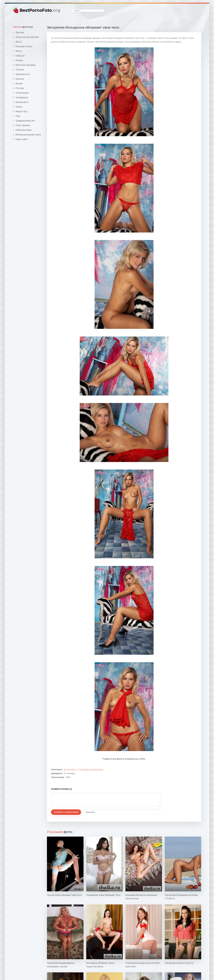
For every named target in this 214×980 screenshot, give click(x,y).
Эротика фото (70, 769)
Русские (20, 88)
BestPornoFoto (40, 10)
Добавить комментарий (66, 812)
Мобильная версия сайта (28, 135)
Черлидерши (22, 97)
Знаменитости (23, 74)
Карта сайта (22, 139)
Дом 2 (19, 42)
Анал (18, 116)
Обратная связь (24, 130)
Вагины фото (22, 102)
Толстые (20, 70)
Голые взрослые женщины (91, 769)
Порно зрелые (23, 125)
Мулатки (20, 79)
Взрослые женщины (26, 65)
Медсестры (21, 111)
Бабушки (20, 56)
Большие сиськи (24, 46)
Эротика (20, 32)
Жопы (19, 51)
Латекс (19, 107)
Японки (19, 84)
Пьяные (19, 60)
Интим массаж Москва (27, 37)
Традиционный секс (25, 121)
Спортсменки (22, 93)
